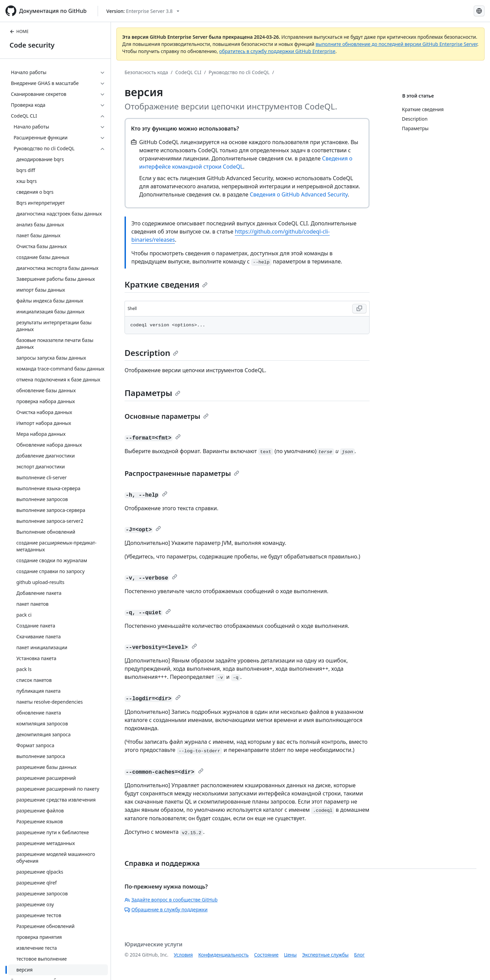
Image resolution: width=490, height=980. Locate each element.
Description (151, 353)
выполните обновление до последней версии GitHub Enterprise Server (396, 44)
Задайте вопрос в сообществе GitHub (171, 900)
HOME (19, 31)
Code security (32, 45)
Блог (359, 955)
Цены (290, 955)
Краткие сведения (166, 284)
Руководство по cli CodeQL (239, 72)
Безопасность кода (146, 72)
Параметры (152, 393)
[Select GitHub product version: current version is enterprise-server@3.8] (143, 11)
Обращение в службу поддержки (166, 909)
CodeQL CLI (188, 72)
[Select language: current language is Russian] (479, 11)
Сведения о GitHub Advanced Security (299, 194)
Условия (183, 955)
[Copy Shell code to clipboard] (359, 309)
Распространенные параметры (182, 473)
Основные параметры (167, 416)
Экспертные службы (325, 955)
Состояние (266, 955)
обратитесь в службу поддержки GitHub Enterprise (277, 51)
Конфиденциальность (224, 955)
